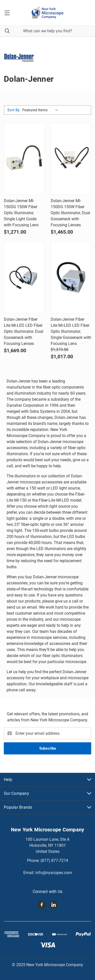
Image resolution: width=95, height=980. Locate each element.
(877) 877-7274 (54, 861)
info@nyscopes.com (54, 873)
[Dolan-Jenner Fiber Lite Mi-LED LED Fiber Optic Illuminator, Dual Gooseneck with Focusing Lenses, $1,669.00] (24, 277)
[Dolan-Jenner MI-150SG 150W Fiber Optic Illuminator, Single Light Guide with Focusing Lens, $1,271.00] (24, 159)
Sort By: (14, 110)
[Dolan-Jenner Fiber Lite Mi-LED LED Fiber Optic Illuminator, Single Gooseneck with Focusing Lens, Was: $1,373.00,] (71, 277)
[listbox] (41, 110)
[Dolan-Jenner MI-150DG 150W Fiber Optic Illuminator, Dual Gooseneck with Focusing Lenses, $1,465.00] (71, 159)
